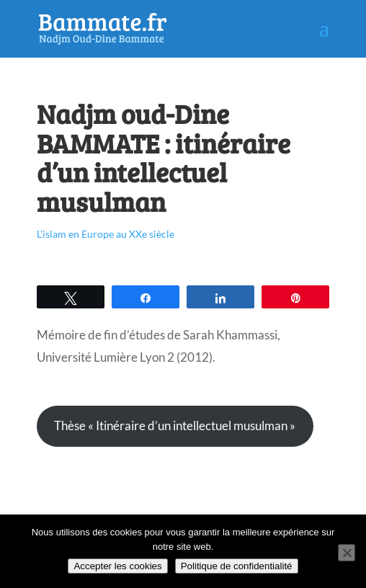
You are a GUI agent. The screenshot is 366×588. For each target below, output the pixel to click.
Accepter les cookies (117, 566)
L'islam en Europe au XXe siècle (106, 234)
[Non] (347, 553)
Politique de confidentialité (237, 566)
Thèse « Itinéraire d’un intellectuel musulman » (175, 426)
